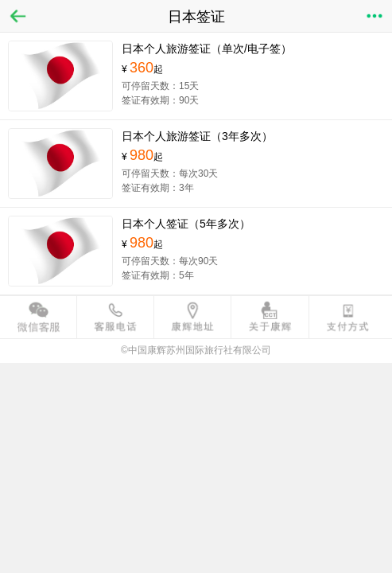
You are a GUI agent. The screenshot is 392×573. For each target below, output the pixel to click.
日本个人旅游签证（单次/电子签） (207, 49)
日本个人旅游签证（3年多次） (197, 136)
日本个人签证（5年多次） (186, 224)
